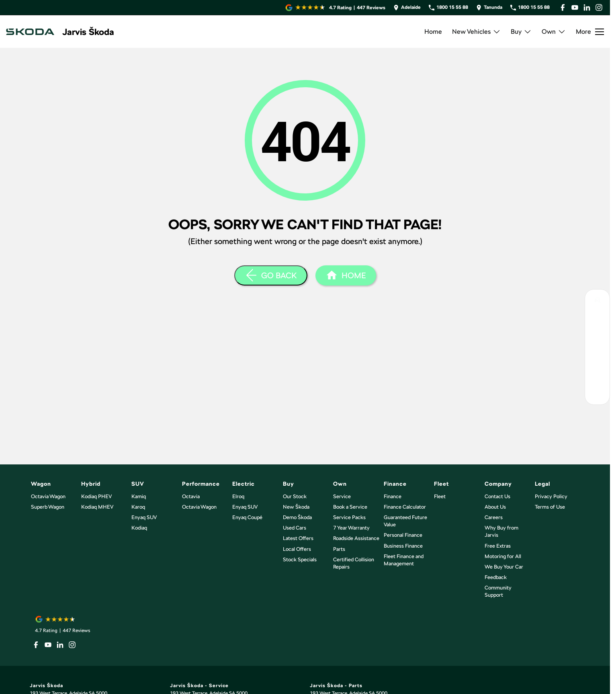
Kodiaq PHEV (96, 496)
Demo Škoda (297, 517)
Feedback (496, 577)
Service (342, 496)
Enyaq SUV (144, 517)
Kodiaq (139, 528)
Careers (494, 517)
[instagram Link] (599, 7)
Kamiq (139, 496)
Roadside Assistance (356, 538)
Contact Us (497, 496)
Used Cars (295, 528)
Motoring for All (503, 556)
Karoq (138, 507)
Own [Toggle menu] (554, 32)
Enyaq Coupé (247, 517)
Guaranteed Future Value (405, 521)
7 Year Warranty (351, 528)
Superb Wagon (48, 507)
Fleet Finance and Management (404, 560)
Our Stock (295, 496)
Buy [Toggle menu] (521, 32)
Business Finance (403, 546)
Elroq (238, 496)
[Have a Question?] (597, 374)
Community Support (498, 591)
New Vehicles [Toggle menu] (476, 32)
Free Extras (498, 546)
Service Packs (349, 517)
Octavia (191, 496)
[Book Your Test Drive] (597, 320)
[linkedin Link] (587, 7)
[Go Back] (271, 275)
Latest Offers (298, 538)
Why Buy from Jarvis (501, 531)
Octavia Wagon (48, 496)
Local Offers (297, 549)
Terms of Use (550, 507)
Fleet (440, 496)
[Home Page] (30, 32)
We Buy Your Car (504, 567)
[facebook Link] (563, 7)
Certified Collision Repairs (354, 563)
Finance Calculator (405, 507)
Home (433, 32)
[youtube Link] (575, 7)
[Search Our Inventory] (597, 302)
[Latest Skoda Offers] (597, 356)
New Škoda (296, 507)
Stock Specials (300, 560)
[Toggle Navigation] (590, 32)
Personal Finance (403, 535)
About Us (495, 507)
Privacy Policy (551, 496)
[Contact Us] (407, 7)
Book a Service (350, 507)
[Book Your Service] (597, 338)
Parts (339, 549)
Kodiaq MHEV (97, 507)
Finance (393, 496)
